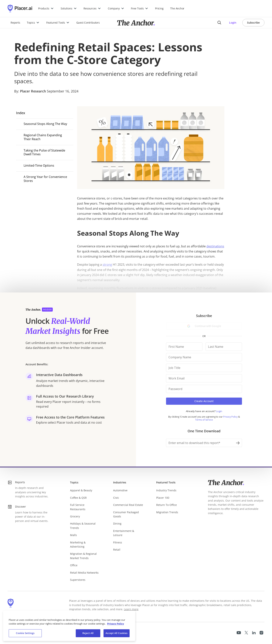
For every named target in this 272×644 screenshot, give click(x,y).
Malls (73, 535)
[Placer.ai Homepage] (20, 8)
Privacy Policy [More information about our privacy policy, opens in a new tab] (116, 624)
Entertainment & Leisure (124, 533)
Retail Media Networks (84, 573)
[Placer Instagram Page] (261, 633)
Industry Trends (166, 490)
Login (233, 23)
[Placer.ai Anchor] (136, 23)
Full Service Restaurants (78, 507)
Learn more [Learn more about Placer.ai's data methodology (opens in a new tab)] (131, 609)
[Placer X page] (246, 633)
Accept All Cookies (117, 633)
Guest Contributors (88, 23)
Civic (116, 498)
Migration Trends (167, 512)
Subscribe (253, 23)
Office (74, 565)
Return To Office (167, 505)
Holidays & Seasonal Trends (83, 526)
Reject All (88, 633)
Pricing (159, 8)
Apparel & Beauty (81, 490)
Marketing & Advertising (78, 544)
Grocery (75, 516)
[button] (46, 8)
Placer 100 (163, 498)
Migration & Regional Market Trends (83, 556)
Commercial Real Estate (128, 505)
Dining (117, 524)
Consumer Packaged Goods (126, 514)
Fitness (118, 542)
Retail (117, 550)
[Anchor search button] (219, 23)
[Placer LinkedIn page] (254, 633)
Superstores (78, 580)
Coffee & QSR (78, 498)
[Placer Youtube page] (239, 633)
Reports (15, 23)
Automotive (120, 490)
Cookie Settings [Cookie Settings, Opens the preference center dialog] (25, 633)
